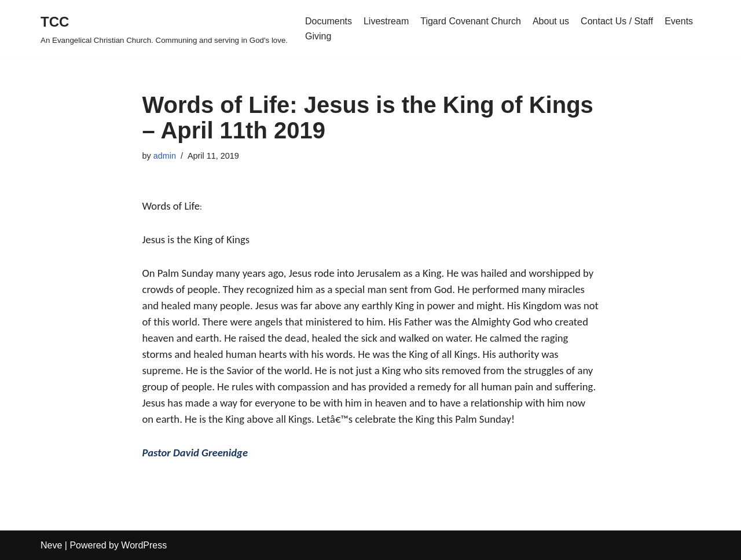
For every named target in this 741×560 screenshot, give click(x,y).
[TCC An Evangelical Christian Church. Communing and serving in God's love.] (164, 29)
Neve (51, 545)
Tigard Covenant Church (471, 21)
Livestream (386, 21)
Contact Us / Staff (617, 21)
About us (551, 21)
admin (165, 156)
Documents (329, 21)
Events (679, 21)
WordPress (144, 545)
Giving (318, 36)
